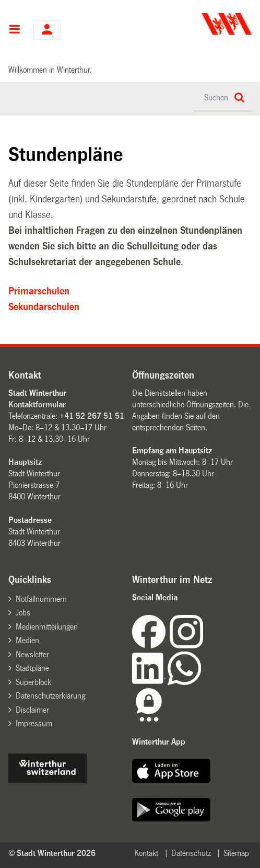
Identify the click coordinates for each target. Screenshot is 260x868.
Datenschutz (191, 853)
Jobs (23, 613)
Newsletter (32, 654)
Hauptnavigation (14, 30)
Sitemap (236, 853)
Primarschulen (39, 291)
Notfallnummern (41, 599)
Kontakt (146, 853)
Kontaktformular (37, 404)
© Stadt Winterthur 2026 (52, 853)
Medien (27, 640)
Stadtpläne (32, 668)
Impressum (34, 723)
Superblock (33, 682)
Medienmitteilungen (47, 627)
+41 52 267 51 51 (92, 416)
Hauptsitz (25, 462)
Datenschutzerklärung (50, 696)
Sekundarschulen (44, 307)
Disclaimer (32, 710)
